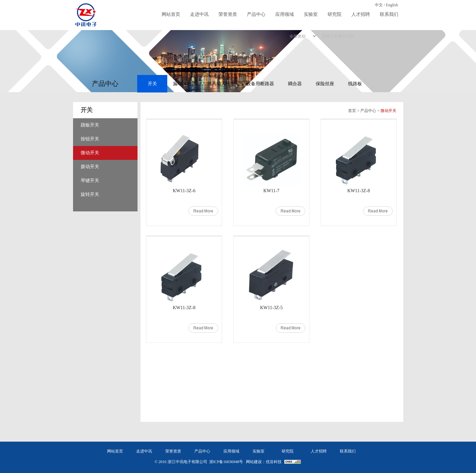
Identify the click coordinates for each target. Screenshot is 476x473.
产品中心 (256, 14)
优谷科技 (274, 462)
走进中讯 (199, 14)
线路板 (355, 84)
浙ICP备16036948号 (226, 462)
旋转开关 (90, 194)
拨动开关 (90, 167)
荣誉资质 (228, 14)
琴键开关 (90, 181)
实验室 (311, 14)
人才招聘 (361, 14)
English (392, 5)
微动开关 (90, 153)
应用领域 (285, 14)
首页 (352, 111)
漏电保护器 (184, 84)
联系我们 (389, 14)
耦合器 (295, 84)
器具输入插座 (221, 84)
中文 (379, 5)
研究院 (335, 14)
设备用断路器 (260, 84)
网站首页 (171, 14)
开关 (152, 84)
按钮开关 (90, 139)
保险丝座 (325, 84)
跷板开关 (90, 125)
